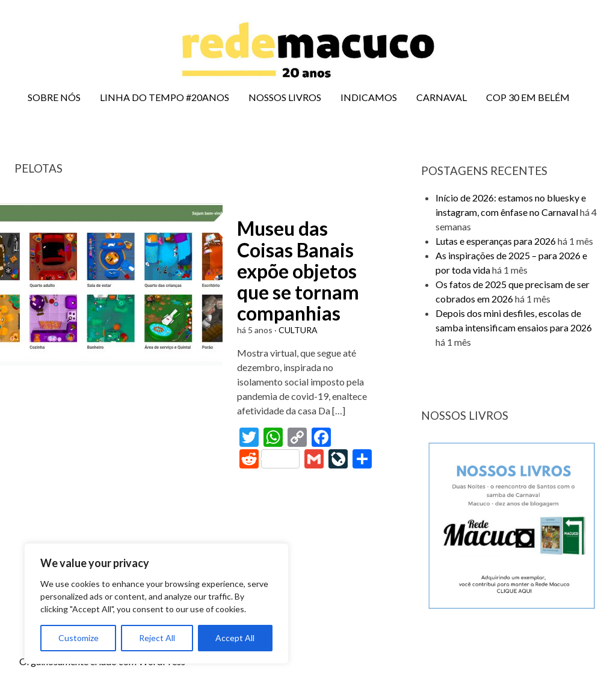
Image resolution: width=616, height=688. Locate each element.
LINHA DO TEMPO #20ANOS (165, 97)
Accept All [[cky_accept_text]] (235, 638)
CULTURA (298, 330)
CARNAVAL (442, 97)
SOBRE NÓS (54, 97)
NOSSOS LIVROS (285, 97)
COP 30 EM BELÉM (528, 97)
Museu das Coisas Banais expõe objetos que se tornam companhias (298, 271)
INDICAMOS (369, 97)
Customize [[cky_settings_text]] (79, 638)
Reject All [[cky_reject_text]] (157, 638)
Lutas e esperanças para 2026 (496, 241)
